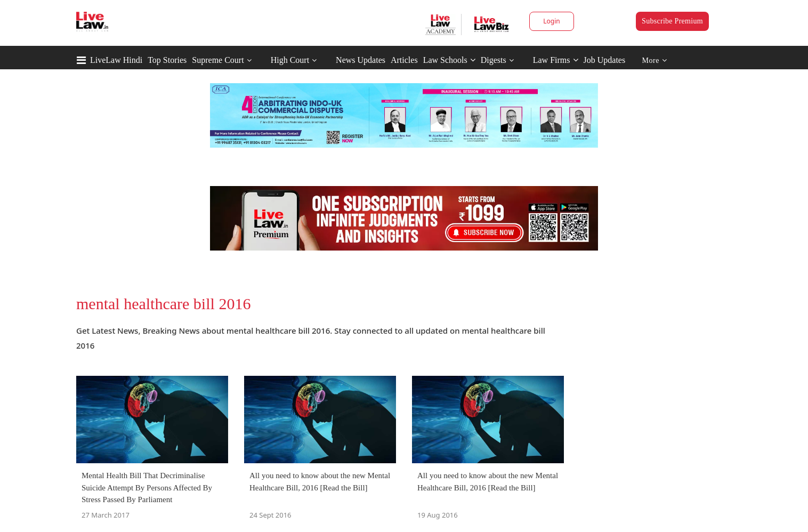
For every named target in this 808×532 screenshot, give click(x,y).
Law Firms (556, 60)
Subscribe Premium (672, 21)
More (655, 61)
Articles (404, 60)
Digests (494, 60)
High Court (290, 60)
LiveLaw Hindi (116, 60)
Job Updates (605, 60)
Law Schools (449, 60)
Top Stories (167, 60)
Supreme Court (218, 60)
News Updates (361, 60)
